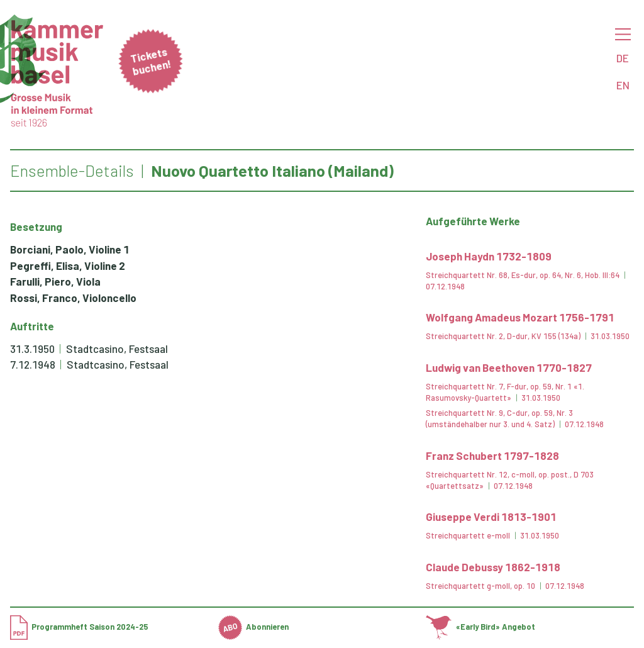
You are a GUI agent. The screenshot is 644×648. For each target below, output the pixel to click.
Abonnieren (254, 627)
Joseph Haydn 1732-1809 (489, 256)
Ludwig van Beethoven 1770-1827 (509, 367)
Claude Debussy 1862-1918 (493, 567)
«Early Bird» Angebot (480, 627)
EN (623, 85)
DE (623, 58)
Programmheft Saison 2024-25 (79, 627)
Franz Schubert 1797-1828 (492, 455)
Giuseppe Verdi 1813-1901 (491, 517)
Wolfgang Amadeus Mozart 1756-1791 (520, 317)
